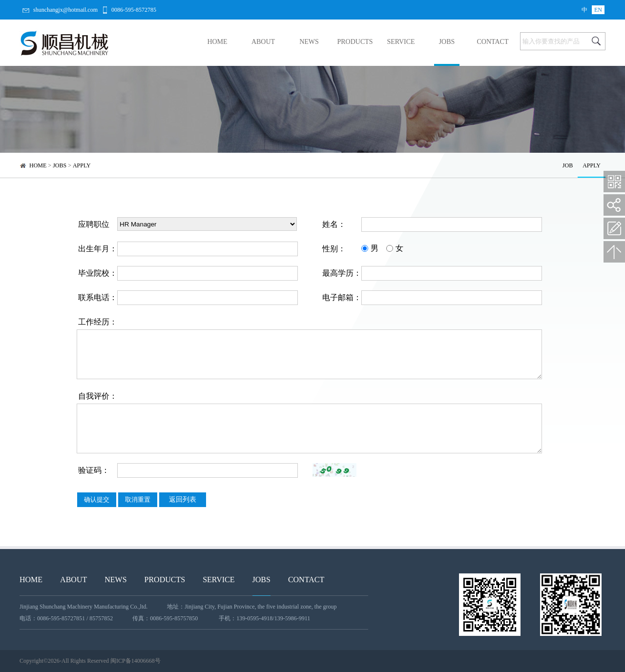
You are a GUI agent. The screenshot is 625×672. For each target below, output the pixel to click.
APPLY (82, 165)
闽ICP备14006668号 (135, 661)
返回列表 (183, 499)
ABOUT (263, 42)
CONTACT (493, 42)
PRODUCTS (355, 42)
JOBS (447, 42)
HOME (217, 42)
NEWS (309, 42)
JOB (568, 165)
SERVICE (401, 42)
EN (598, 10)
